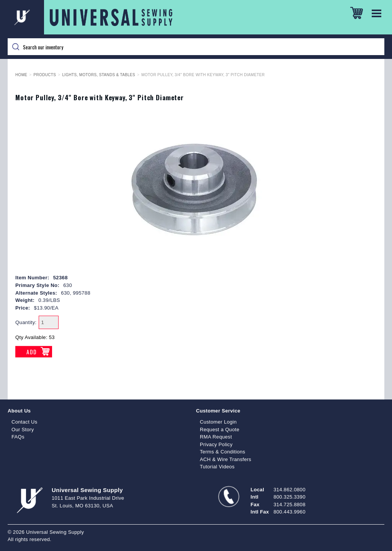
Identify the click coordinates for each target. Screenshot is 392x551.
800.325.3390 (290, 497)
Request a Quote (220, 430)
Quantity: (26, 322)
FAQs (18, 437)
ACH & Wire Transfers (225, 459)
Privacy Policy (216, 444)
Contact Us (24, 422)
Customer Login (218, 422)
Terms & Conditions (223, 452)
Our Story (23, 430)
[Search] (196, 47)
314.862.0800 (290, 490)
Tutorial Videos (217, 467)
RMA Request (216, 437)
